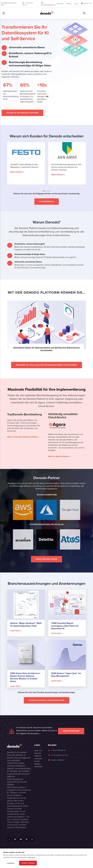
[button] (44, 191)
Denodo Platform (38, 754)
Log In (76, 4)
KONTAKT (39, 767)
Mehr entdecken (71, 731)
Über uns (38, 750)
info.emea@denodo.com (48, 5)
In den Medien (38, 762)
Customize (11, 863)
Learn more (31, 857)
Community (60, 4)
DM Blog (69, 4)
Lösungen (38, 758)
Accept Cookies (28, 863)
